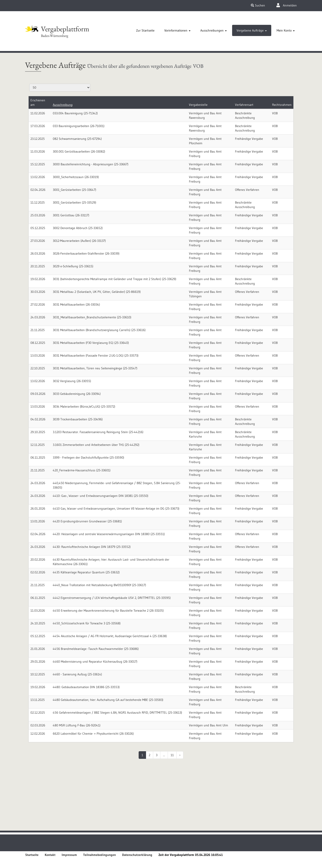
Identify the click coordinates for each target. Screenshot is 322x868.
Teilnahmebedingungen (100, 855)
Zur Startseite (145, 30)
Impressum (69, 855)
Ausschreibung (63, 105)
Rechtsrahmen (282, 105)
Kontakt (50, 855)
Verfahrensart (244, 105)
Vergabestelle (198, 105)
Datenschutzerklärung (137, 855)
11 (172, 755)
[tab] (145, 30)
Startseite (32, 855)
